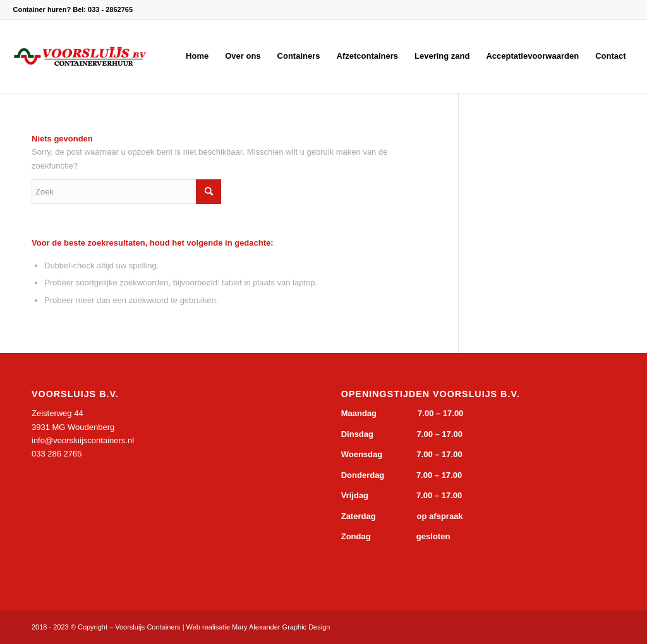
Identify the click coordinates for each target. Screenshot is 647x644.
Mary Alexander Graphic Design (281, 627)
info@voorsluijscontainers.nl (83, 440)
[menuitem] (197, 56)
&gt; (126, 515)
